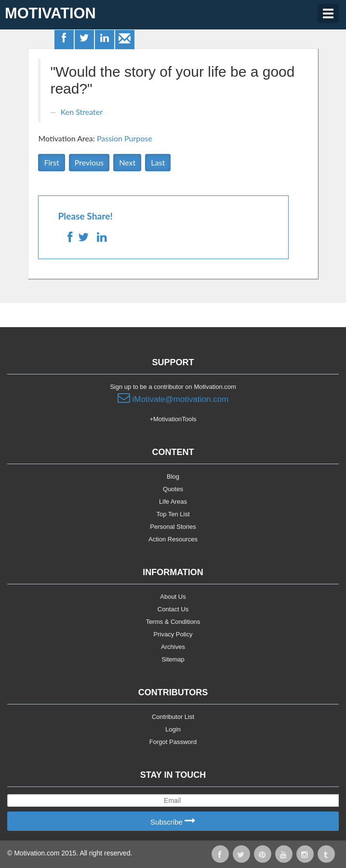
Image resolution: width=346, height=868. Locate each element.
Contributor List (173, 717)
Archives (173, 647)
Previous (89, 162)
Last (158, 162)
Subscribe (173, 821)
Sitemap (173, 659)
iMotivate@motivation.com (173, 398)
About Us (173, 597)
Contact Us (173, 609)
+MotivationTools (173, 419)
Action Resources (173, 539)
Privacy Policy (173, 634)
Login (173, 729)
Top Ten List (173, 514)
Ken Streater (82, 112)
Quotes (173, 489)
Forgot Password (173, 742)
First (51, 162)
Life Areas (173, 502)
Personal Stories (173, 527)
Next (127, 162)
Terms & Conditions (173, 622)
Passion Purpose (125, 138)
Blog (173, 476)
